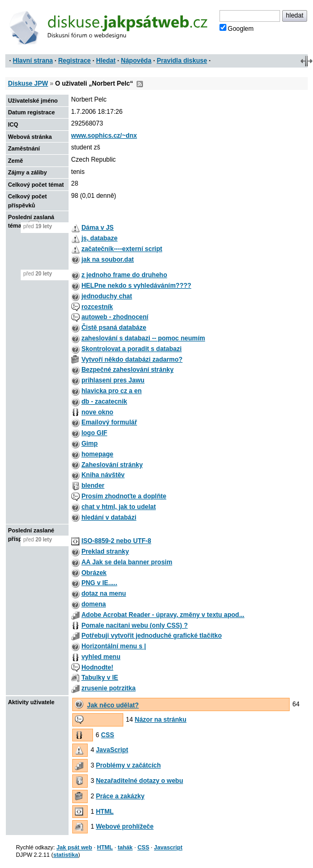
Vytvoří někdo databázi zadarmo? (132, 360)
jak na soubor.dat (108, 260)
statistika (66, 855)
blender (93, 486)
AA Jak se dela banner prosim (127, 562)
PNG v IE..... (99, 583)
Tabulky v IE (100, 678)
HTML (104, 812)
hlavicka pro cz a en (111, 391)
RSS (140, 84)
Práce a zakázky (120, 796)
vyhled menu (101, 657)
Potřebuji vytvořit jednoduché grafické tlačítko (151, 636)
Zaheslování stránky (112, 465)
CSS (108, 735)
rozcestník (97, 307)
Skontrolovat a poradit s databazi (132, 349)
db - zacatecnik (104, 402)
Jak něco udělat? (113, 705)
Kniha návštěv (103, 475)
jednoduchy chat (107, 296)
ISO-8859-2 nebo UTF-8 (116, 541)
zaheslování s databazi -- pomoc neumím (143, 338)
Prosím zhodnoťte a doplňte (124, 496)
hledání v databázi (109, 518)
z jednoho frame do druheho (124, 275)
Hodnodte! (97, 667)
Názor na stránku (160, 720)
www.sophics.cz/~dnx (104, 136)
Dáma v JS (98, 228)
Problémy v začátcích (128, 765)
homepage (97, 454)
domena (94, 604)
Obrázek (94, 573)
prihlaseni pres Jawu (113, 380)
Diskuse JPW (28, 84)
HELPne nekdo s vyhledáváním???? (136, 286)
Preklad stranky (105, 552)
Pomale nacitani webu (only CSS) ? (134, 625)
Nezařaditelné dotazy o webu (139, 781)
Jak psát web (74, 847)
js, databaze (99, 238)
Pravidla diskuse (182, 61)
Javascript (168, 847)
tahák (125, 847)
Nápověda (136, 61)
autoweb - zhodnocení (115, 317)
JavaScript (112, 750)
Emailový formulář (109, 422)
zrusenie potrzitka (108, 688)
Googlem (237, 28)
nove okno (97, 412)
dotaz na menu (104, 594)
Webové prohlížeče (124, 827)
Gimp (90, 444)
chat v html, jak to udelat (119, 507)
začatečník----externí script (122, 249)
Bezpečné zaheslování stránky (127, 370)
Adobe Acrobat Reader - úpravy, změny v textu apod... (163, 615)
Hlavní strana (33, 61)
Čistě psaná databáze (114, 328)
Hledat (106, 61)
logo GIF (94, 433)
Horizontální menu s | (113, 646)
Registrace (74, 61)
